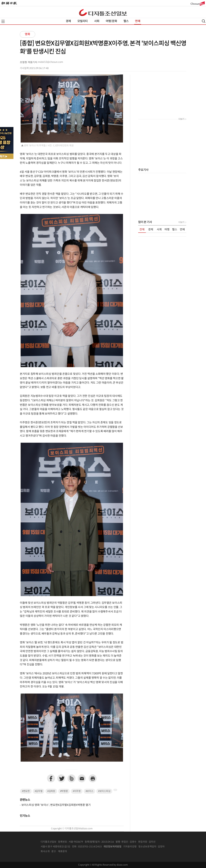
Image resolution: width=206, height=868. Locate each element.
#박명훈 (64, 791)
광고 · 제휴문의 (59, 851)
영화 (28, 34)
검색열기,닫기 (204, 21)
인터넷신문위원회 (175, 847)
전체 (142, 230)
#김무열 (39, 791)
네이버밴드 (71, 778)
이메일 (82, 778)
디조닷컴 (103, 12)
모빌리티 (83, 21)
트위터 (61, 778)
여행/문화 (111, 21)
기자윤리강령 (130, 847)
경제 (68, 21)
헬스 (126, 21)
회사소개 (45, 851)
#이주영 (77, 791)
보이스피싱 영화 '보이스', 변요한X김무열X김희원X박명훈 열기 (56, 805)
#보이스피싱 (104, 791)
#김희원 (51, 791)
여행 (167, 230)
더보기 (181, 119)
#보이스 (89, 791)
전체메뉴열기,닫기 (3, 21)
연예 (138, 21)
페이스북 (51, 778)
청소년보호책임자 (147, 847)
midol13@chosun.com (50, 62)
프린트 (93, 778)
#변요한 (26, 791)
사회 (97, 21)
